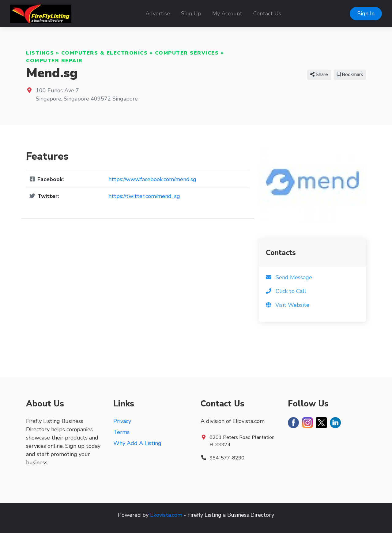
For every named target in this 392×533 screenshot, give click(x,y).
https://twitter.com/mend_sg (144, 196)
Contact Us (267, 13)
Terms (121, 432)
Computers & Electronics (105, 53)
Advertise (158, 13)
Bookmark (350, 74)
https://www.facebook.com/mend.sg (152, 179)
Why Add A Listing (137, 443)
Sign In (366, 13)
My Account (227, 13)
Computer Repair (54, 61)
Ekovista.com (166, 515)
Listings (40, 53)
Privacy (122, 421)
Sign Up (191, 13)
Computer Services (187, 53)
